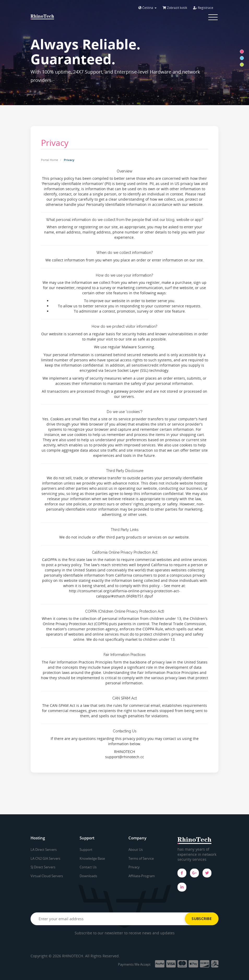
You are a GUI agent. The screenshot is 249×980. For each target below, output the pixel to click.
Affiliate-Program (142, 876)
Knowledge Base (92, 858)
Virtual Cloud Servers (47, 876)
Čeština (147, 8)
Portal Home (49, 160)
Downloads (88, 876)
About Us (136, 850)
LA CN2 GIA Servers (45, 858)
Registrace (203, 8)
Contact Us (88, 867)
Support (86, 850)
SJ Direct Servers (43, 867)
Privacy (134, 867)
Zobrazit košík (175, 8)
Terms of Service (141, 858)
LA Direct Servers (44, 850)
